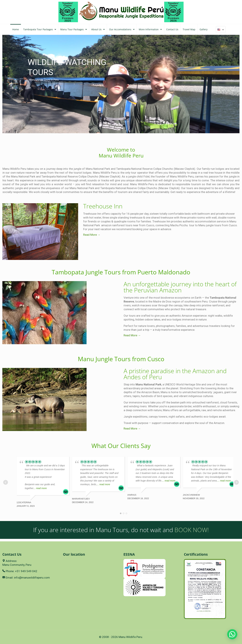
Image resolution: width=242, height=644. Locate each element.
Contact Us (172, 29)
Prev (6, 482)
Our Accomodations (122, 29)
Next (236, 482)
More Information (150, 29)
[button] (232, 634)
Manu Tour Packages (74, 29)
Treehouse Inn (103, 206)
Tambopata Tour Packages (40, 29)
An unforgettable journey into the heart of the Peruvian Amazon (180, 287)
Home (16, 29)
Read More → (92, 235)
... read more (40, 488)
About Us (98, 29)
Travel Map (189, 29)
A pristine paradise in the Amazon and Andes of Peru (175, 374)
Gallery (204, 29)
